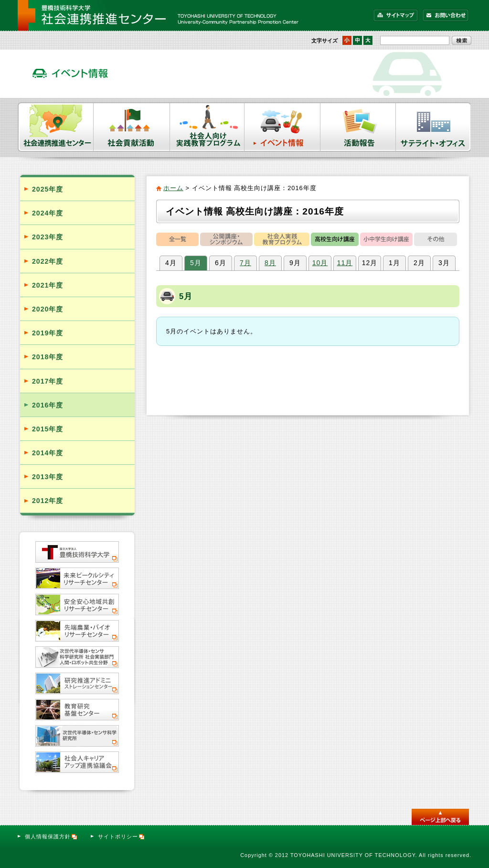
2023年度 (48, 237)
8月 (270, 263)
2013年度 (48, 477)
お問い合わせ (446, 15)
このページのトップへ (440, 817)
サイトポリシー (122, 836)
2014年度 (48, 453)
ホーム (173, 188)
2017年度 (48, 381)
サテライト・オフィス (434, 127)
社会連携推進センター (56, 127)
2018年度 (48, 357)
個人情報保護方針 (51, 836)
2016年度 (48, 405)
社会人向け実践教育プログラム (207, 127)
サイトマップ (396, 15)
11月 (345, 263)
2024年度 (48, 213)
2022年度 (48, 261)
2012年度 (48, 501)
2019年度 (48, 333)
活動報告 (358, 127)
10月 (320, 263)
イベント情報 (282, 127)
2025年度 (48, 189)
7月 (245, 263)
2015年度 (48, 429)
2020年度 (48, 309)
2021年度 (48, 285)
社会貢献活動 (132, 127)
